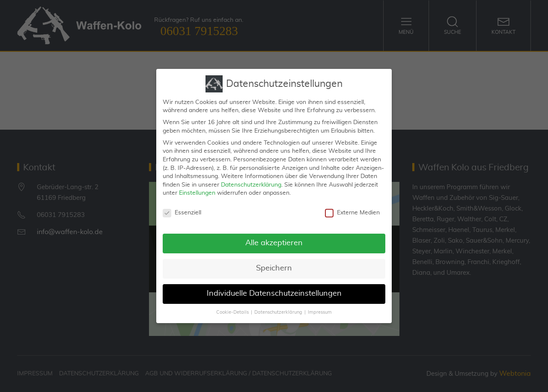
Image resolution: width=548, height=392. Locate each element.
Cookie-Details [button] (232, 309)
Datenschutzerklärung (251, 181)
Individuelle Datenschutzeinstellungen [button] (274, 290)
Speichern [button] (274, 265)
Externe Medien (352, 209)
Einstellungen (197, 190)
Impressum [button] (320, 309)
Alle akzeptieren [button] (274, 240)
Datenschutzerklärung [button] (278, 309)
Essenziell (182, 209)
